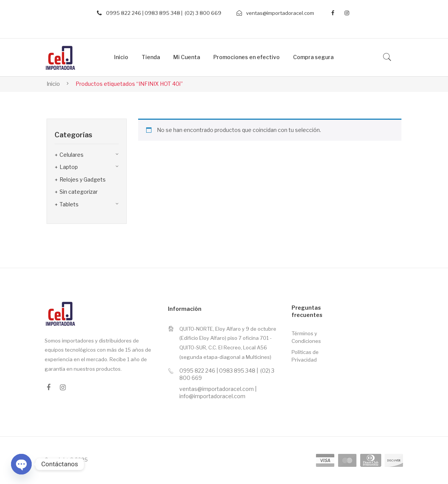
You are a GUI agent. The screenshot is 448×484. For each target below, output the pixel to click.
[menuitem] (121, 57)
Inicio (53, 84)
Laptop (69, 167)
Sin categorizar (79, 192)
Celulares (72, 155)
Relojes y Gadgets (83, 179)
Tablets (69, 204)
